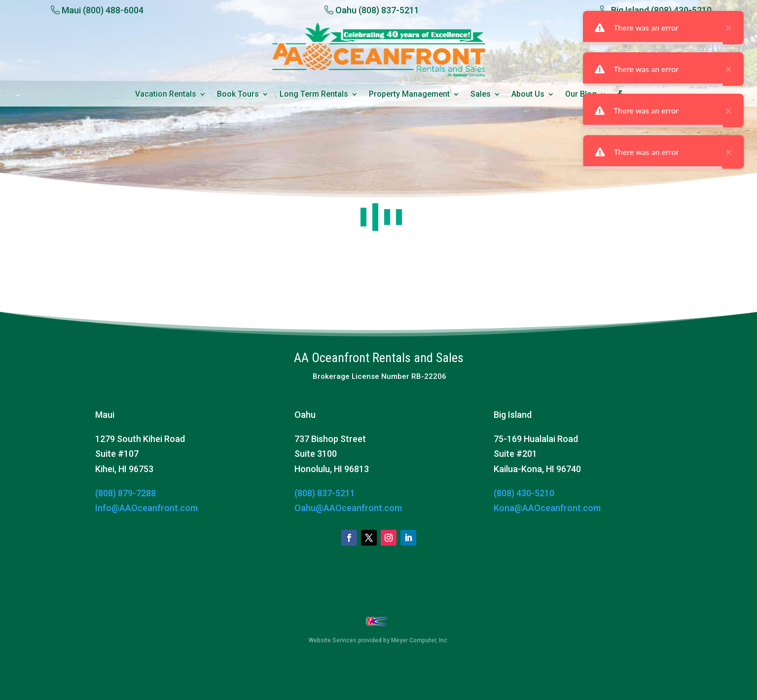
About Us (528, 95)
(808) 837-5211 (325, 493)
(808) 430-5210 (524, 493)
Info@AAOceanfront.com (146, 508)
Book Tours (238, 95)
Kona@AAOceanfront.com (547, 508)
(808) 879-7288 (126, 493)
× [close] (750, 28)
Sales (481, 95)
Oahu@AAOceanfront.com (348, 508)
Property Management (409, 95)
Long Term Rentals (314, 95)
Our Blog (581, 95)
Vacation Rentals (166, 95)
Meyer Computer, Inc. (420, 640)
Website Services (333, 640)
